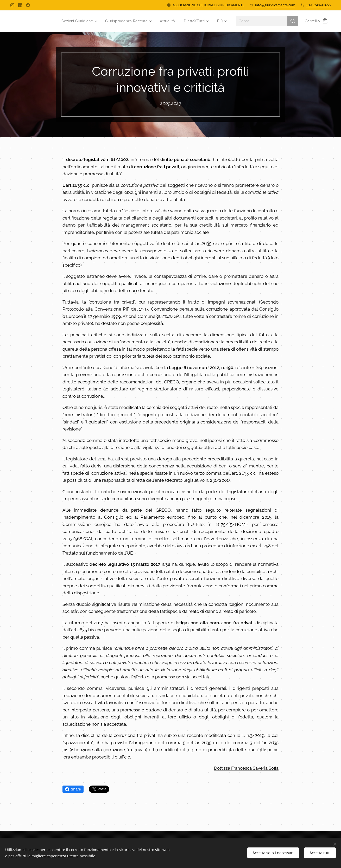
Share (73, 789)
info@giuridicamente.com (275, 5)
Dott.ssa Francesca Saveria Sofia (246, 768)
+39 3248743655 (318, 5)
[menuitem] (74, 21)
